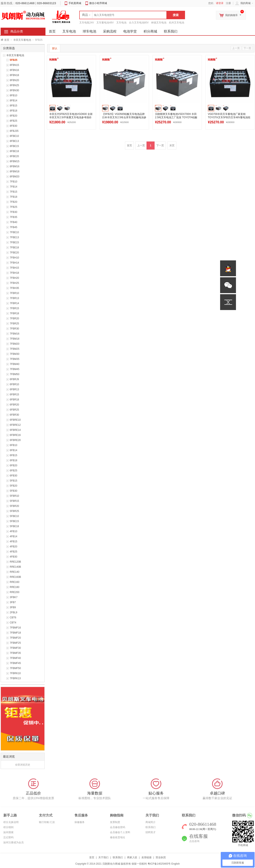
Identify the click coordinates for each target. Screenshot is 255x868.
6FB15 (13, 455)
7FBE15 (14, 242)
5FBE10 (14, 516)
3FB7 (13, 602)
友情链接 (147, 857)
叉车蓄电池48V (105, 23)
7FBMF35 (15, 653)
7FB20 (13, 202)
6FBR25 (14, 410)
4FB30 (13, 557)
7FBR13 (14, 298)
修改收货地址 (118, 837)
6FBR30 (14, 415)
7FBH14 (14, 263)
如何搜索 (8, 832)
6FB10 (13, 445)
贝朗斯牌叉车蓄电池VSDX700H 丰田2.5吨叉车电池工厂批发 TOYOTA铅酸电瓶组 (176, 117)
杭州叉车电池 (177, 23)
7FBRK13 (15, 678)
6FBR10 (14, 384)
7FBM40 (14, 364)
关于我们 (103, 857)
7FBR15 (14, 308)
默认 (55, 48)
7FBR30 (14, 329)
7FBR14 (14, 303)
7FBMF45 (15, 663)
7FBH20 (14, 278)
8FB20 (13, 116)
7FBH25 (14, 283)
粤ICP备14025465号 (159, 864)
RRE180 (14, 587)
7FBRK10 (15, 673)
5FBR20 (14, 506)
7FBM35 (14, 359)
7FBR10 (14, 293)
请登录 (220, 3)
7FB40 (13, 222)
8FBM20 (14, 177)
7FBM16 (14, 334)
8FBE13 (14, 141)
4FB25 (13, 552)
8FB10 (13, 95)
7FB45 (13, 227)
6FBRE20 (15, 440)
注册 (228, 3)
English (175, 864)
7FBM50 (14, 374)
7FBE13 (14, 237)
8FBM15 (14, 161)
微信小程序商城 (98, 3)
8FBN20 (14, 80)
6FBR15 (14, 395)
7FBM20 (14, 344)
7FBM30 (14, 354)
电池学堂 (130, 31)
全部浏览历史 (23, 765)
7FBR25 (14, 324)
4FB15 (13, 541)
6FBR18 (14, 400)
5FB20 (13, 486)
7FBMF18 (15, 633)
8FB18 (13, 111)
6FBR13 (14, 389)
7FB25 (13, 207)
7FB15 (13, 192)
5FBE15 (14, 521)
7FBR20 (14, 318)
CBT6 (13, 618)
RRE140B (15, 567)
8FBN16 (14, 70)
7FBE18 (14, 248)
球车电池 (89, 31)
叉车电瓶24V (87, 23)
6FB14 (13, 450)
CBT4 (13, 623)
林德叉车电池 (159, 23)
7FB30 (13, 212)
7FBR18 (14, 313)
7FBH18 (14, 273)
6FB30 (13, 476)
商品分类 (17, 31)
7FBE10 (14, 232)
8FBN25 (14, 85)
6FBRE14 (15, 430)
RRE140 (14, 572)
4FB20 (13, 547)
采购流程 (110, 31)
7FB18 (13, 197)
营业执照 (161, 857)
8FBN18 (14, 75)
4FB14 (13, 536)
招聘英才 (151, 832)
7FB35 (13, 217)
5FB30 (13, 491)
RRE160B (15, 577)
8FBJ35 (14, 131)
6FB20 (13, 465)
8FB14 (13, 101)
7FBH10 (14, 258)
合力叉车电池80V (139, 23)
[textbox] (123, 15)
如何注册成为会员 (14, 842)
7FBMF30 (15, 648)
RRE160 (14, 582)
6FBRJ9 (14, 379)
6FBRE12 (15, 425)
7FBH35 (14, 288)
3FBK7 (14, 597)
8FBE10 (14, 136)
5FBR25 (14, 511)
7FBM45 (14, 369)
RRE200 (14, 592)
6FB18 (13, 460)
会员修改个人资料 (120, 832)
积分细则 (8, 827)
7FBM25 (14, 349)
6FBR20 (14, 405)
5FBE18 (14, 526)
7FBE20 (14, 253)
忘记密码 (8, 837)
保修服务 (80, 822)
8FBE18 (14, 151)
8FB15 (13, 106)
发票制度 (115, 822)
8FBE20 (14, 156)
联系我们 (171, 31)
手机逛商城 (75, 3)
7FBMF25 (15, 643)
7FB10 (13, 182)
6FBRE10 (15, 420)
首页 (7, 40)
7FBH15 (14, 268)
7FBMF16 (15, 628)
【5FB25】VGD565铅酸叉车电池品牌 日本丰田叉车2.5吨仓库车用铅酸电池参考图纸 (124, 117)
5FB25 (14, 60)
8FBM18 (14, 171)
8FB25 (13, 121)
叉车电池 (121, 23)
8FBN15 (14, 65)
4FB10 (13, 531)
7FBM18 (14, 339)
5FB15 (13, 481)
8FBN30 (14, 90)
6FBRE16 (15, 435)
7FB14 (13, 187)
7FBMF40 (15, 658)
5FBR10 (14, 496)
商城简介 (151, 822)
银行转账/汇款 (47, 822)
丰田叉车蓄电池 (22, 40)
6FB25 (13, 471)
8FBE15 (14, 146)
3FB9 (13, 607)
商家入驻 (132, 857)
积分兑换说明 (11, 822)
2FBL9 (13, 612)
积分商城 (150, 31)
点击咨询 (194, 841)
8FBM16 (14, 166)
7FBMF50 (15, 668)
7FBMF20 (15, 638)
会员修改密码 (118, 827)
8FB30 (13, 126)
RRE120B (15, 562)
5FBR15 (14, 501)
